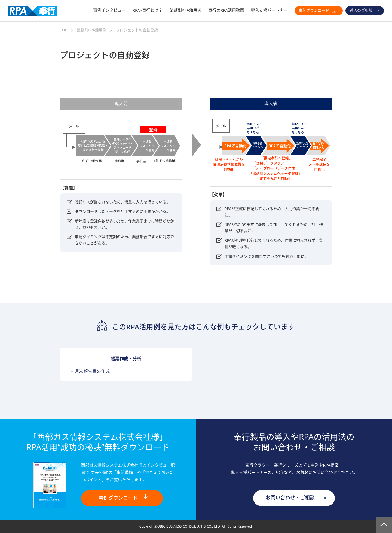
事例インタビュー (109, 10)
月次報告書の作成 (92, 371)
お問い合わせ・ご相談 (290, 498)
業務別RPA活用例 (186, 10)
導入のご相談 (361, 10)
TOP (64, 30)
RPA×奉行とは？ (148, 10)
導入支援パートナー (269, 10)
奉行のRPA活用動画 (226, 10)
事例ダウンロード (314, 10)
